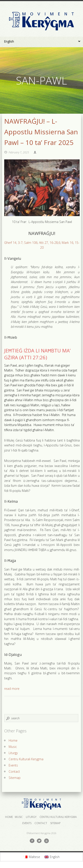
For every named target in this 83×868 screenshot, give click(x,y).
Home (13, 740)
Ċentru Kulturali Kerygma (26, 759)
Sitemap (15, 778)
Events (13, 765)
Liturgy (13, 753)
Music (13, 747)
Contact (14, 771)
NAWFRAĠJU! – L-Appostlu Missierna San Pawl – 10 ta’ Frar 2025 (41, 132)
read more (12, 689)
